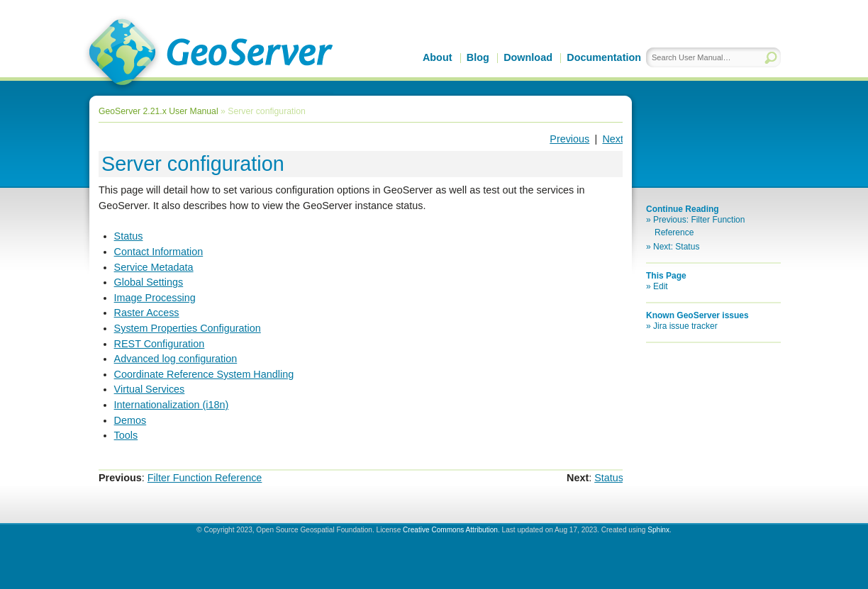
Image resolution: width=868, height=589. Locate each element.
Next (613, 139)
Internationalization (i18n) (172, 405)
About (438, 57)
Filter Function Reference (205, 478)
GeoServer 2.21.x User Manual (158, 111)
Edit (661, 286)
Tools (126, 435)
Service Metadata (154, 267)
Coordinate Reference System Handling (204, 374)
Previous (569, 139)
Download (528, 57)
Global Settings (149, 282)
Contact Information (159, 252)
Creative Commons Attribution (450, 530)
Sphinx (658, 530)
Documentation (604, 57)
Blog (478, 57)
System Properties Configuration (188, 328)
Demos (130, 420)
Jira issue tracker (685, 326)
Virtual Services (150, 389)
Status (129, 236)
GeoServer (208, 54)
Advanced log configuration (176, 359)
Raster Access (147, 313)
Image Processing (155, 298)
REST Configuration (160, 344)
